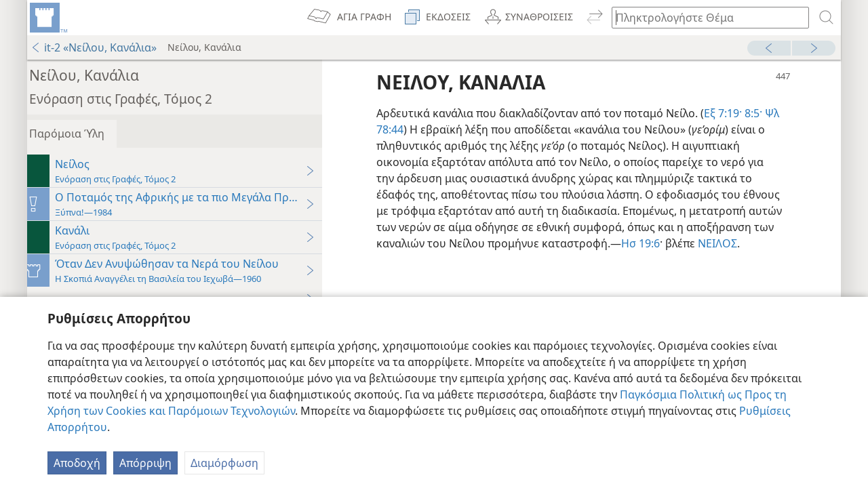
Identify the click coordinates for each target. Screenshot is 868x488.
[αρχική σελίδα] (47, 18)
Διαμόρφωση (224, 463)
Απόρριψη (145, 463)
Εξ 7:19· (733, 113)
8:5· (762, 113)
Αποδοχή (77, 463)
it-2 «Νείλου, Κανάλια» (94, 47)
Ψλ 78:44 (409, 129)
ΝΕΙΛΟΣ (439, 260)
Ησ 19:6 (750, 243)
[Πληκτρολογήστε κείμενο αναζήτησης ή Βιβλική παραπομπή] (704, 17)
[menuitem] (47, 18)
